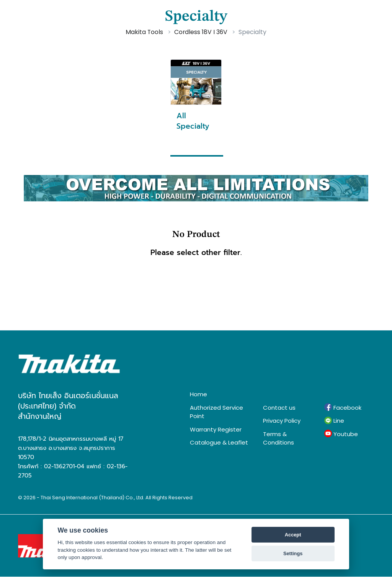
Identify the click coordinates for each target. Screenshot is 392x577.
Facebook (343, 407)
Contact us (279, 408)
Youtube (341, 434)
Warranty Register (216, 429)
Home (198, 394)
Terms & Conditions (278, 438)
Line (334, 421)
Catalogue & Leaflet (219, 442)
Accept (293, 535)
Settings (293, 553)
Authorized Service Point (216, 412)
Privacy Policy (282, 421)
